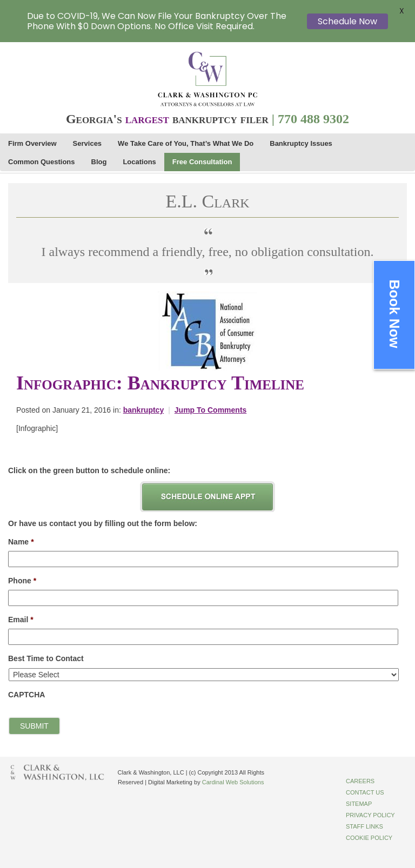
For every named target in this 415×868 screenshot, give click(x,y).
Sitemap (359, 804)
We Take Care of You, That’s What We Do (186, 143)
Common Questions (42, 162)
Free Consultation (202, 162)
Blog (99, 162)
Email (21, 620)
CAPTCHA (26, 695)
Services (88, 143)
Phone (22, 581)
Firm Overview (32, 143)
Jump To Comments (211, 410)
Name (21, 542)
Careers (360, 781)
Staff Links (364, 826)
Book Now (394, 314)
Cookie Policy (369, 838)
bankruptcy (143, 410)
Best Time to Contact (46, 658)
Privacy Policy (370, 815)
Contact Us (365, 792)
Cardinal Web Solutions (233, 782)
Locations (139, 162)
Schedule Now (347, 21)
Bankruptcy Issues (301, 143)
